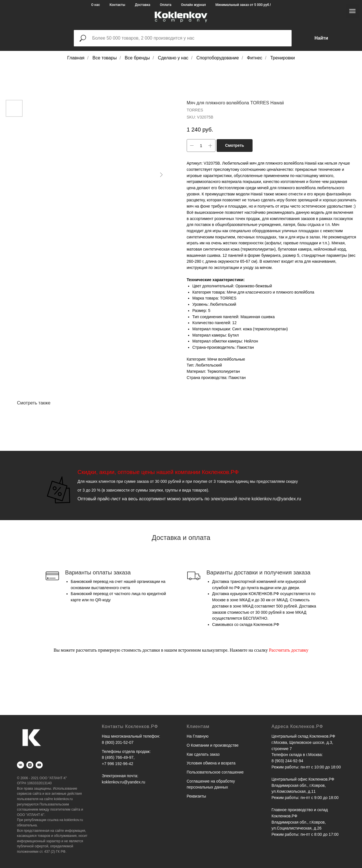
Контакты (117, 5)
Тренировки (283, 58)
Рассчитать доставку (289, 650)
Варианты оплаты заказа (98, 572)
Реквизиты (196, 796)
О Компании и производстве (213, 745)
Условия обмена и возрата (211, 763)
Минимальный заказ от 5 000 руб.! (243, 5)
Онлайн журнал (193, 5)
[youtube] (39, 765)
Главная (76, 58)
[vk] (21, 765)
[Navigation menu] (352, 11)
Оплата (166, 5)
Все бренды (137, 58)
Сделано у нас (173, 58)
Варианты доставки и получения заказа (258, 572)
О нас (95, 5)
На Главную (198, 736)
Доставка (143, 5)
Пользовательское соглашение (215, 772)
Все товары (105, 58)
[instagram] (30, 765)
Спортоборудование (218, 58)
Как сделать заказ (203, 754)
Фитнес (255, 58)
